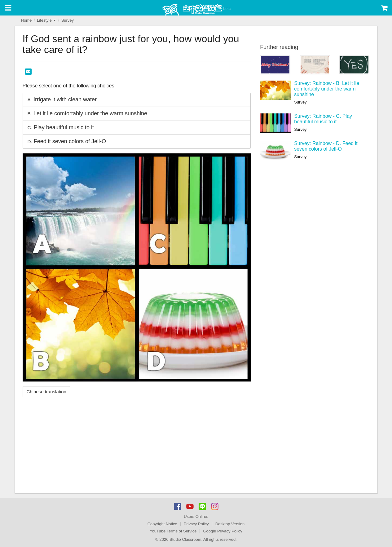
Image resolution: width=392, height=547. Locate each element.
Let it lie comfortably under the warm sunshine (88, 113)
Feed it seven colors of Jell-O (67, 141)
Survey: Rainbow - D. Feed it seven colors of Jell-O (326, 146)
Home (26, 20)
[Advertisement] (137, 447)
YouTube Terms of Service (173, 531)
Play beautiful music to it (61, 127)
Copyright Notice (162, 524)
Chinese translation (46, 392)
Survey (68, 20)
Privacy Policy (196, 524)
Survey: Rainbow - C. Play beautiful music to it (323, 119)
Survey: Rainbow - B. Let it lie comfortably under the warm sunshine (327, 89)
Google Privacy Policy (222, 531)
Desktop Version (230, 524)
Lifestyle (46, 20)
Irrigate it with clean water (62, 99)
